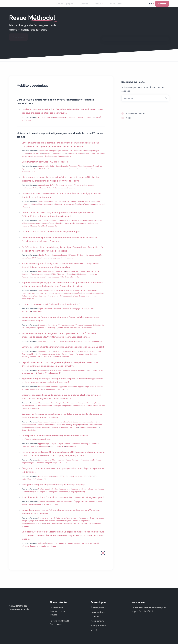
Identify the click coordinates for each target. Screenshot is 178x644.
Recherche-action (96, 428)
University (26, 210)
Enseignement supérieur (35, 331)
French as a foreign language (47, 466)
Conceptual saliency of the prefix (51, 294)
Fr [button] (151, 5)
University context (68, 191)
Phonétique (57, 360)
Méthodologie (71, 278)
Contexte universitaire (64, 189)
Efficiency (81, 259)
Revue (101, 6)
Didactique (44, 345)
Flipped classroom (85, 170)
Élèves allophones (93, 406)
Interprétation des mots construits (35, 297)
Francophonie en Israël (46, 521)
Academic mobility (45, 121)
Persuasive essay (97, 172)
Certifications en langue (47, 224)
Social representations (31, 412)
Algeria (41, 259)
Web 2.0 (65, 393)
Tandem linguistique (29, 434)
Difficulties (68, 505)
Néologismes (42, 495)
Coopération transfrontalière (84, 425)
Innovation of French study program (58, 524)
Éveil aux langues (36, 157)
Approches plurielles (58, 406)
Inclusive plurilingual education (55, 157)
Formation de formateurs (40, 278)
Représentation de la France (32, 527)
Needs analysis (67, 261)
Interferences (27, 191)
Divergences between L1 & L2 (90, 355)
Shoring (24, 508)
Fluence (64, 357)
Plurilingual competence (63, 409)
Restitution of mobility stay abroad (43, 549)
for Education (58, 278)
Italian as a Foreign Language (76, 227)
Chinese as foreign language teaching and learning (68, 374)
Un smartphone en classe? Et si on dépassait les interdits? (51, 308)
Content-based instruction (48, 492)
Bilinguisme (53, 328)
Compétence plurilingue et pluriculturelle (53, 154)
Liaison (33, 360)
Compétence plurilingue (76, 406)
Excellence (81, 121)
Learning (34, 450)
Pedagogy (86, 312)
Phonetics (47, 360)
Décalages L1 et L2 (46, 355)
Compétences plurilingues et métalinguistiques (75, 224)
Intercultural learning (64, 428)
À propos (73, 6)
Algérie (48, 259)
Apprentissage (44, 447)
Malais (36, 191)
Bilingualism (43, 328)
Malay (49, 191)
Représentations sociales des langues (36, 431)
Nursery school (90, 157)
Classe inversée (62, 170)
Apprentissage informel (87, 390)
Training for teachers (73, 280)
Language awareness (75, 157)
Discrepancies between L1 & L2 (66, 355)
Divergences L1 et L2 (30, 357)
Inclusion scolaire (28, 409)
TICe (33, 175)
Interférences (89, 189)
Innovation (76, 172)
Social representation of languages (65, 431)
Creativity (51, 547)
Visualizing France (81, 527)
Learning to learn (35, 393)
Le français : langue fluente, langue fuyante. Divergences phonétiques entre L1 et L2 (63, 350)
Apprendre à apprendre (68, 390)
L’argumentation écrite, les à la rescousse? (45, 165)
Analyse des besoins (59, 259)
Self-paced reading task (69, 299)
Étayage (77, 505)
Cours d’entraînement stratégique (51, 205)
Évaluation (40, 376)
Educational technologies (81, 447)
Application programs (46, 275)
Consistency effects (72, 294)
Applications (60, 275)
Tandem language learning (89, 431)
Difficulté (60, 505)
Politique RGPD (98, 625)
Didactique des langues (46, 428)
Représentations (51, 160)
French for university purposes (49, 261)
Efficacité (72, 259)
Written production (51, 508)
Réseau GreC (116, 5)
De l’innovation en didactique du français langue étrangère (51, 235)
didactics (56, 345)
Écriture (67, 447)
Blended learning (44, 463)
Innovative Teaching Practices (52, 227)
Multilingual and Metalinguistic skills (44, 229)
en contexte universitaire (50, 357)
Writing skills (71, 450)
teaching (87, 205)
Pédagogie (76, 312)
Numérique (67, 312)
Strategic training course (64, 208)
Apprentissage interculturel (61, 425)
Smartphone (26, 315)
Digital (41, 312)
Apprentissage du (46, 189)
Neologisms (53, 495)
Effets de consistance (89, 294)
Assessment (43, 374)
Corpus (53, 447)
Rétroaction (26, 175)
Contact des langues (66, 328)
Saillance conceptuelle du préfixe (34, 299)
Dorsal (94, 630)
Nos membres (98, 612)
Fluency (72, 357)
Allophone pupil (44, 406)
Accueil (60, 5)
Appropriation (58, 121)
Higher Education (62, 331)
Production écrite (96, 505)
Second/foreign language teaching (72, 495)
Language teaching (80, 428)
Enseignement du (73, 205)
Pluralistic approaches (44, 409)
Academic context (45, 480)
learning (78, 189)
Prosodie (66, 360)
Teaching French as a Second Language (44, 280)
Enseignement (65, 492)
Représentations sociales (83, 409)
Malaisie (43, 191)
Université (101, 208)
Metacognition (48, 208)
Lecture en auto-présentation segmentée (64, 297)
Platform (25, 280)
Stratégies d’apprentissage (85, 208)
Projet (93, 312)
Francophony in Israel (87, 521)
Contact (162, 5)
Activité (88, 6)
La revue (95, 616)
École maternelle (76, 154)
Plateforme (93, 278)
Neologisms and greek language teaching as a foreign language (53, 488)
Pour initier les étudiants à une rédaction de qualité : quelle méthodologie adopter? (63, 501)
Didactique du (86, 275)
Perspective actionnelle (52, 393)
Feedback (73, 170)
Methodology (82, 278)
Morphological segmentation (92, 297)
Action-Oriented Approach (48, 390)
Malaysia (56, 191)
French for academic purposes (56, 172)
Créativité (42, 547)
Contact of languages (84, 328)
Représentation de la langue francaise (58, 527)
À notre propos (98, 608)
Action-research (44, 425)
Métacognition (36, 208)
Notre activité (98, 621)
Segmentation (53, 299)
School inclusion (99, 409)
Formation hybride (88, 463)
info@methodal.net (59, 621)
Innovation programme (83, 524)
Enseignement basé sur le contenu (84, 492)
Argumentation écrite (46, 170)
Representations (65, 160)
